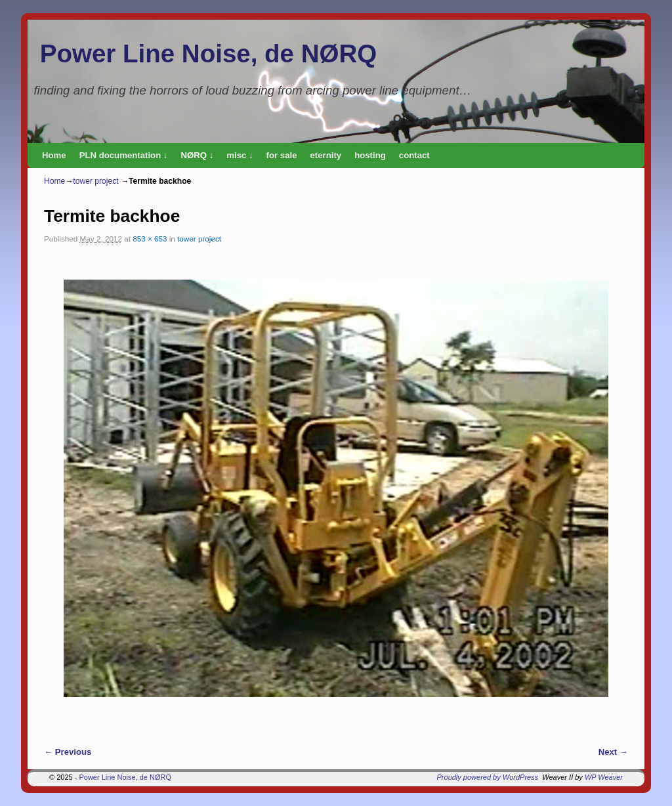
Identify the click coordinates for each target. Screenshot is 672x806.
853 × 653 (150, 239)
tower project (95, 181)
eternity (326, 155)
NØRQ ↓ (197, 155)
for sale (282, 155)
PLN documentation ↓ (124, 155)
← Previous (68, 752)
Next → (613, 752)
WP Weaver (604, 777)
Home (54, 155)
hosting (370, 155)
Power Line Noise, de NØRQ (208, 53)
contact (414, 155)
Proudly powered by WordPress (488, 777)
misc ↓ (240, 155)
